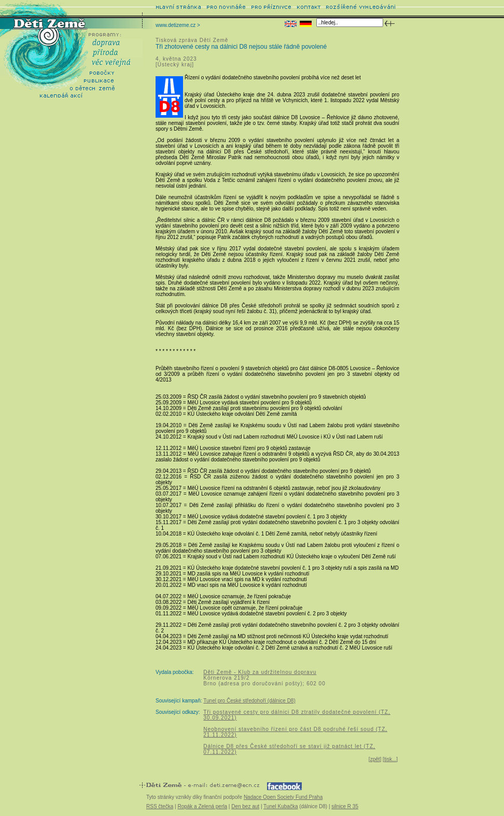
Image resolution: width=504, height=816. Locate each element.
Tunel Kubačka (281, 806)
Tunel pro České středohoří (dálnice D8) (249, 701)
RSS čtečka (160, 806)
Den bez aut (245, 806)
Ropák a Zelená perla (202, 806)
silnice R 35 (345, 806)
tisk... (390, 759)
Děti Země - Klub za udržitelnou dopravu (260, 672)
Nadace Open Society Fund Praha (283, 797)
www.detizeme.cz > (178, 25)
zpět (375, 759)
